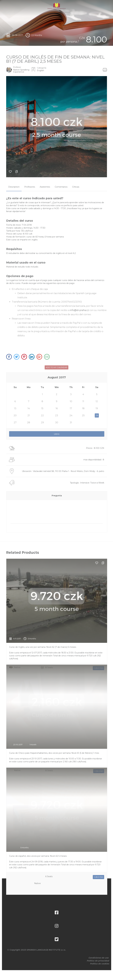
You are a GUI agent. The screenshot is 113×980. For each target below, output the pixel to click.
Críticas (76, 187)
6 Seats (49, 851)
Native (37, 649)
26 (97, 415)
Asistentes (45, 187)
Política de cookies (100, 964)
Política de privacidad (98, 961)
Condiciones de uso (99, 958)
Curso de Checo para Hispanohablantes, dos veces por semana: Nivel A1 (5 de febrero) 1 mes (54, 727)
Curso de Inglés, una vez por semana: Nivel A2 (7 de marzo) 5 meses (43, 622)
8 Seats (49, 642)
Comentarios (61, 187)
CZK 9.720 (98, 643)
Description (14, 187)
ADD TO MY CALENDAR (56, 367)
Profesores (30, 187)
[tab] (14, 187)
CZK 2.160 (99, 746)
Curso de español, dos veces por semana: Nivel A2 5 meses (38, 830)
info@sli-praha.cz (79, 310)
